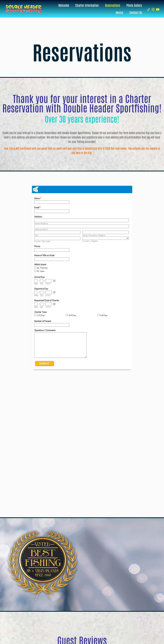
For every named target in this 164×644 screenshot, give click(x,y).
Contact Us (86, 609)
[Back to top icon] (151, 629)
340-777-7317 (86, 582)
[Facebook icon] (140, 629)
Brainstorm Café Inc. (101, 629)
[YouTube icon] (143, 629)
